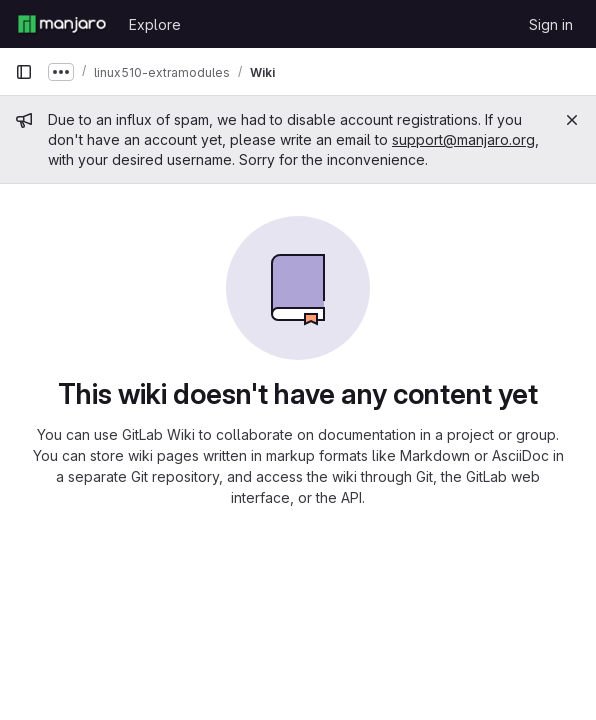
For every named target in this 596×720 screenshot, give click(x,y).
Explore (155, 24)
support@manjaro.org (463, 139)
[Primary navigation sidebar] (24, 72)
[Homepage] (62, 24)
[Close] (572, 120)
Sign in (551, 24)
